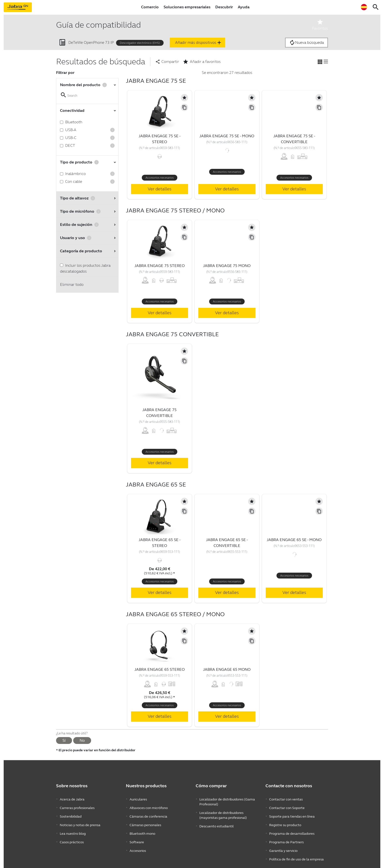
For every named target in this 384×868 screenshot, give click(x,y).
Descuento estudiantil (216, 823)
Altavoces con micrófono (149, 806)
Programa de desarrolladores (292, 828)
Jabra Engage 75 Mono (227, 266)
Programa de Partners (286, 836)
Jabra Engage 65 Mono (227, 669)
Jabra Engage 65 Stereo (160, 669)
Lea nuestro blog (73, 828)
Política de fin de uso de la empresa (296, 850)
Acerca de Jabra (72, 799)
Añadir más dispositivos (199, 43)
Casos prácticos (72, 836)
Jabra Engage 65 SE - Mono (294, 540)
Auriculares (138, 799)
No (82, 740)
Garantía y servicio (283, 843)
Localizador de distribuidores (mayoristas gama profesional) (223, 814)
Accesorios (138, 843)
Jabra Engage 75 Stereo (160, 266)
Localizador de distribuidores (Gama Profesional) (227, 801)
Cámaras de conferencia (148, 814)
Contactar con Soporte (287, 806)
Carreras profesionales (77, 806)
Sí (64, 740)
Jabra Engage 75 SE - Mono (227, 136)
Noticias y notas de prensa (80, 821)
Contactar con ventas (286, 799)
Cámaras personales (145, 821)
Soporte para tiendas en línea (292, 814)
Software (137, 836)
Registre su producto (285, 821)
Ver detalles (160, 189)
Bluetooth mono (142, 828)
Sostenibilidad (71, 814)
